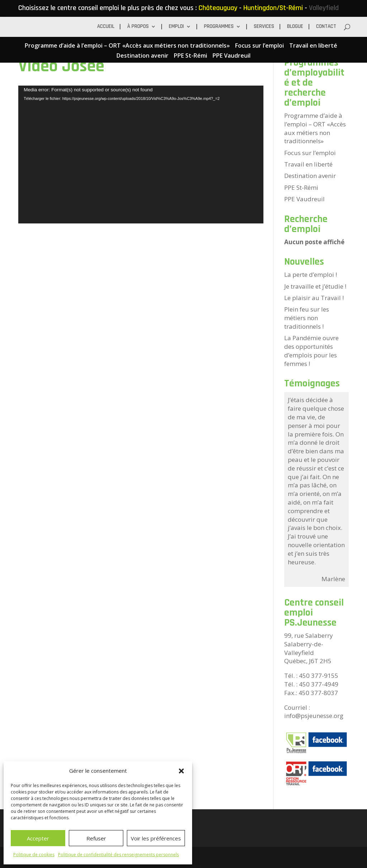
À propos (138, 27)
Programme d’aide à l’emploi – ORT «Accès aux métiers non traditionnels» (127, 46)
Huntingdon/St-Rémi (273, 8)
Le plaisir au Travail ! (314, 298)
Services (264, 27)
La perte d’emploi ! (311, 274)
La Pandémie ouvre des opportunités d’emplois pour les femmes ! (311, 351)
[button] (181, 771)
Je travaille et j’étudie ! (315, 286)
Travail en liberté (313, 46)
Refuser (96, 838)
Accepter (38, 838)
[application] (141, 155)
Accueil (106, 27)
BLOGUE (295, 27)
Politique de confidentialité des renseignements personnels (118, 855)
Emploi (176, 27)
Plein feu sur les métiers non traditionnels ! (307, 318)
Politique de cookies (34, 855)
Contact (326, 27)
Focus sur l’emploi (259, 46)
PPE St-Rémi (190, 56)
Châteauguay (218, 8)
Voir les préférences (156, 838)
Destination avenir (142, 56)
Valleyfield (324, 8)
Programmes (219, 27)
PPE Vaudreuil (232, 56)
